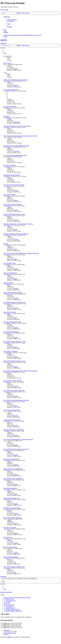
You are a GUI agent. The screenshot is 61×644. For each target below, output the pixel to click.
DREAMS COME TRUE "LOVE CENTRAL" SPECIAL (18, 224)
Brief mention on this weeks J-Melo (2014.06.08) (16, 146)
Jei (6, 64)
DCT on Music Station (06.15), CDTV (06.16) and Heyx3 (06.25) (21, 371)
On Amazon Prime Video (10, 106)
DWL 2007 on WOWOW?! (11, 351)
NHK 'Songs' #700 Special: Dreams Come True (16, 80)
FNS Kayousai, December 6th (11, 459)
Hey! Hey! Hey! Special (10, 527)
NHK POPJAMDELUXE (10, 488)
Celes (15, 563)
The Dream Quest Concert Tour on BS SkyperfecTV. (17, 126)
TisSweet (8, 255)
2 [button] (4, 52)
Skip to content (4, 10)
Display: (7, 578)
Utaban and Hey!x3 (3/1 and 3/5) (12, 420)
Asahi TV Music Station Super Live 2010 (14, 214)
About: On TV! (8, 63)
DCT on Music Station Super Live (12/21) (15, 341)
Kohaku (7, 127)
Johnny (15, 249)
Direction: (30, 578)
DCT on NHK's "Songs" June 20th (13, 381)
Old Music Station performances (12, 508)
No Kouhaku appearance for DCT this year (15, 302)
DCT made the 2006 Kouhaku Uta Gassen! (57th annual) (18, 439)
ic (14, 181)
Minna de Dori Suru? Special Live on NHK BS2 (16, 234)
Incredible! (7, 116)
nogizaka (8, 81)
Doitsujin (8, 108)
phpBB (9, 637)
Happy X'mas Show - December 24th (13, 469)
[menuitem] (12, 20)
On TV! (4, 40)
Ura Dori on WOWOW (10, 165)
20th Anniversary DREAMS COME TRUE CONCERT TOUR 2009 (21, 253)
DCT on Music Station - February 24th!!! (14, 567)
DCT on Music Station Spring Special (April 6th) (16, 400)
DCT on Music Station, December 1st (13, 479)
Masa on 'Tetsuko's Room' (10, 273)
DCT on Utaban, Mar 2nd (10, 547)
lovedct (15, 230)
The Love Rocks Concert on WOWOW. (14, 430)
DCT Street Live (8, 537)
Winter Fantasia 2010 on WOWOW (13, 204)
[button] (5, 53)
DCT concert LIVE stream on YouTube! (14, 185)
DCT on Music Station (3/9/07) (12, 410)
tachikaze (8, 245)
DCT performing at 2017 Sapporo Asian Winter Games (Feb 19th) (21, 136)
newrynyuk (16, 151)
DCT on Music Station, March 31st (13, 518)
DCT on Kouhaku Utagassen (11, 332)
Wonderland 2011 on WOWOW (12, 175)
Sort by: (18, 578)
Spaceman (8, 147)
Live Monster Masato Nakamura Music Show (15, 155)
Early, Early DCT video (10, 312)
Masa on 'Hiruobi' (8, 283)
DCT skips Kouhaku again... (11, 90)
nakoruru (16, 69)
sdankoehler (8, 118)
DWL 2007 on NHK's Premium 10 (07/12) (15, 361)
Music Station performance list (12, 498)
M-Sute (6, 244)
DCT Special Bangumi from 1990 (12, 322)
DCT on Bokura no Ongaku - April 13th (14, 390)
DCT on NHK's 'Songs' (10, 195)
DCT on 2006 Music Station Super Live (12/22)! (16, 449)
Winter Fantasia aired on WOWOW (13, 293)
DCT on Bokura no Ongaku (11, 557)
